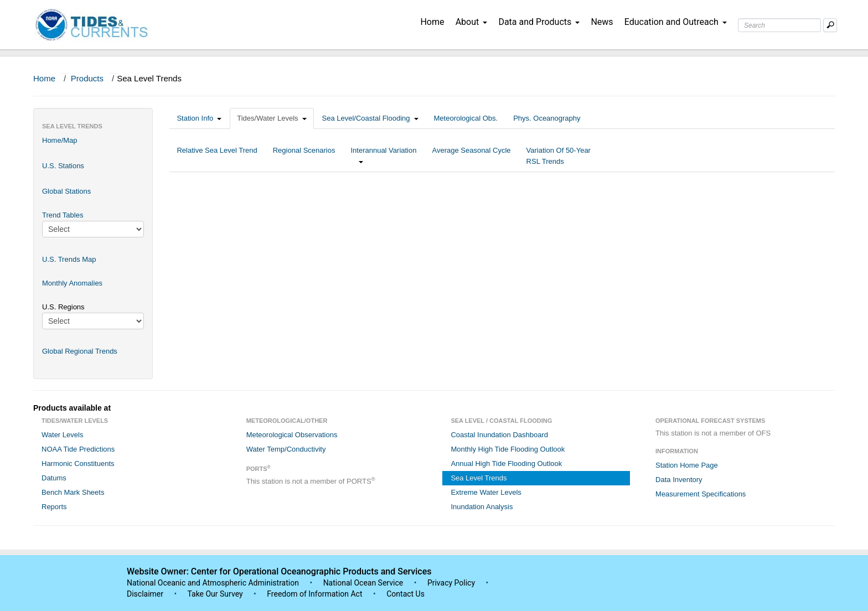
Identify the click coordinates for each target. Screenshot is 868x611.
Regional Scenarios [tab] (304, 156)
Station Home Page (687, 465)
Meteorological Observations (292, 435)
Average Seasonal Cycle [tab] (471, 156)
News (602, 22)
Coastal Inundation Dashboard (499, 435)
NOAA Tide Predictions (78, 449)
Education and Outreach (676, 22)
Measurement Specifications (701, 494)
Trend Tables (63, 215)
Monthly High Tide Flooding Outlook (508, 449)
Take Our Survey (216, 594)
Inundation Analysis (482, 507)
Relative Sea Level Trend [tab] (217, 156)
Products (87, 78)
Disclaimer (145, 594)
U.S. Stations (63, 166)
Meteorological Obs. (466, 118)
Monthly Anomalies (72, 283)
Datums (54, 478)
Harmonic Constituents (78, 464)
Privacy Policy (451, 583)
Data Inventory (679, 480)
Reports (54, 507)
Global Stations (66, 191)
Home (432, 22)
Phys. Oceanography (547, 118)
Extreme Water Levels (486, 492)
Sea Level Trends (479, 478)
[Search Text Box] (779, 25)
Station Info (199, 118)
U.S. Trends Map (69, 259)
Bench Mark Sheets (73, 492)
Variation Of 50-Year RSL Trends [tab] (559, 156)
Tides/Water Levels (272, 118)
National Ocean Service (363, 583)
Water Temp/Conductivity (286, 449)
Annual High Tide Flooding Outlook (506, 464)
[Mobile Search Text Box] (830, 25)
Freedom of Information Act (314, 594)
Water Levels (62, 435)
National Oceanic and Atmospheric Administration (213, 583)
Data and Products (539, 22)
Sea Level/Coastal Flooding (370, 118)
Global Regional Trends (80, 351)
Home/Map (60, 140)
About (472, 22)
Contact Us (405, 594)
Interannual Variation (383, 156)
